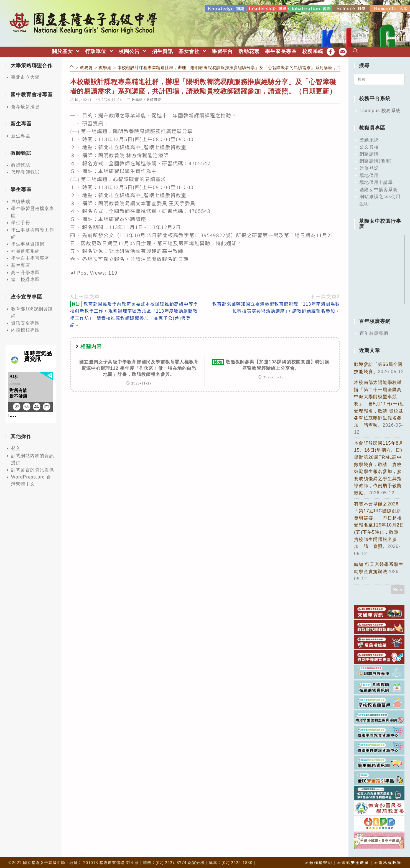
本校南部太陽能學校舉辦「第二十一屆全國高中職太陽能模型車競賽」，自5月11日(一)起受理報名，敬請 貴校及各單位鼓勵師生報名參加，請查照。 (379, 402)
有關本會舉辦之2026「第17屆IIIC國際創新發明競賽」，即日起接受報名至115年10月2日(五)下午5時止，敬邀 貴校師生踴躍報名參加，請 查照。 (379, 524)
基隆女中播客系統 (379, 188)
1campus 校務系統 (380, 109)
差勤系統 (369, 138)
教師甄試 (21, 164)
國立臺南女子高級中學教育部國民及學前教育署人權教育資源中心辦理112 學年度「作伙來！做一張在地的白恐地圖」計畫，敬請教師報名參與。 (139, 367)
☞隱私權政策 (388, 861)
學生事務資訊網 (28, 242)
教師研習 (154, 98)
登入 (16, 447)
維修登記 (369, 167)
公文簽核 (369, 145)
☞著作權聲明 (319, 861)
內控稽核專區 (25, 329)
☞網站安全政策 (353, 861)
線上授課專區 (25, 278)
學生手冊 (21, 221)
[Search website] (356, 50)
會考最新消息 (25, 105)
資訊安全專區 (25, 321)
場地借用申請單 (376, 181)
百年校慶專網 (374, 332)
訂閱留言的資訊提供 (33, 468)
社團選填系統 (25, 250)
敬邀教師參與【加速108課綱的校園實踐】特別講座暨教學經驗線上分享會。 (271, 363)
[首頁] (72, 66)
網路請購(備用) (376, 160)
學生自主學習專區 (30, 257)
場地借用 (369, 174)
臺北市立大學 (25, 76)
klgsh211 (83, 98)
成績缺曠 (21, 200)
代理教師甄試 (25, 171)
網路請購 (369, 152)
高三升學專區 (25, 271)
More (398, 588)
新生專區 (21, 134)
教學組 (137, 98)
